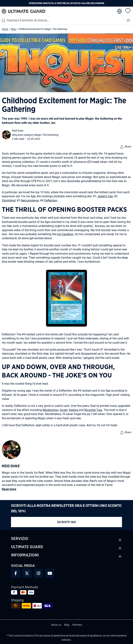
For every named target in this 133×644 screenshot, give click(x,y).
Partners (77, 625)
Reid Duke (18, 131)
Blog (67, 625)
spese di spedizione (54, 636)
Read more (9, 489)
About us (56, 625)
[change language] (119, 11)
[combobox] (62, 20)
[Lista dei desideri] (128, 11)
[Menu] (128, 20)
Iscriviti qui (66, 522)
